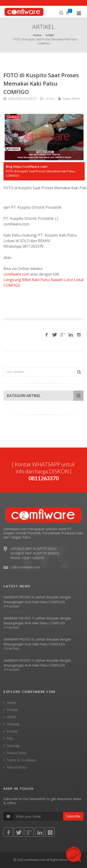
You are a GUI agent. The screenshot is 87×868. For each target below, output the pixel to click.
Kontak (12, 731)
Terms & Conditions (22, 760)
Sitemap (13, 746)
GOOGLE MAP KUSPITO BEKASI (35, 553)
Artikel (50, 35)
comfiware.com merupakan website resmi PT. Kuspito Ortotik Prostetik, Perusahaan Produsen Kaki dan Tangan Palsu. (43, 533)
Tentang (13, 724)
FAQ (10, 738)
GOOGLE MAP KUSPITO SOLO (34, 549)
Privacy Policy (17, 753)
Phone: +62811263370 (27, 558)
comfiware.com (16, 274)
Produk (12, 710)
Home (37, 35)
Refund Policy (17, 767)
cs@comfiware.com (25, 567)
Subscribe (73, 816)
